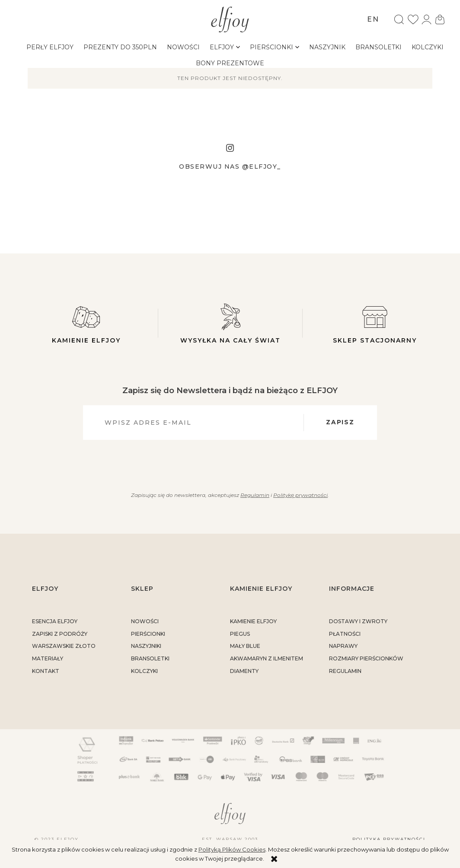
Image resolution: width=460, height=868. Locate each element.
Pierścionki (148, 634)
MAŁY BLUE (245, 646)
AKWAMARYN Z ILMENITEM (267, 659)
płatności (345, 634)
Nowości (145, 621)
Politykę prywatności (300, 495)
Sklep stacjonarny (375, 323)
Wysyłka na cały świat (230, 323)
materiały (48, 659)
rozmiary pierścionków (366, 659)
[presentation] (225, 464)
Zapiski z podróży (60, 634)
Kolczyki (144, 671)
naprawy (343, 646)
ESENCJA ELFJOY (55, 621)
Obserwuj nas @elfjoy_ (230, 167)
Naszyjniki (146, 646)
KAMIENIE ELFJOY (253, 621)
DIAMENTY (244, 671)
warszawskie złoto (64, 646)
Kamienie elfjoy (86, 323)
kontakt (46, 671)
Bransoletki (150, 659)
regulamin (345, 671)
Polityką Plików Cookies (232, 849)
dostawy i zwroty (358, 621)
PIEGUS (240, 634)
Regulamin (254, 495)
